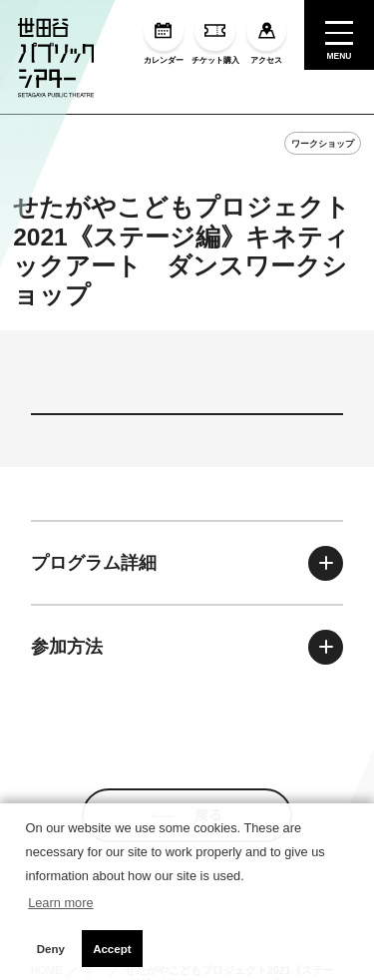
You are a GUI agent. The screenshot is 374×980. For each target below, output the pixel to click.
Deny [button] (51, 949)
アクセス (266, 38)
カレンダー (164, 38)
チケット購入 (215, 38)
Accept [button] (112, 949)
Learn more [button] (60, 903)
